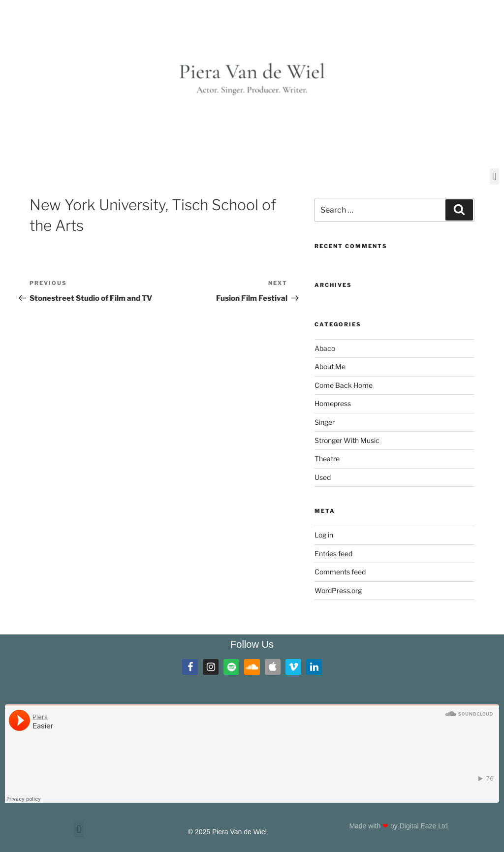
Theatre (327, 458)
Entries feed (333, 553)
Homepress (333, 403)
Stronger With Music (347, 440)
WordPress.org (338, 590)
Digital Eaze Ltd (425, 826)
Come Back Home (344, 385)
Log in (324, 535)
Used (323, 477)
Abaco (325, 348)
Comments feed (340, 572)
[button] (494, 176)
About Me (330, 366)
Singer (325, 422)
